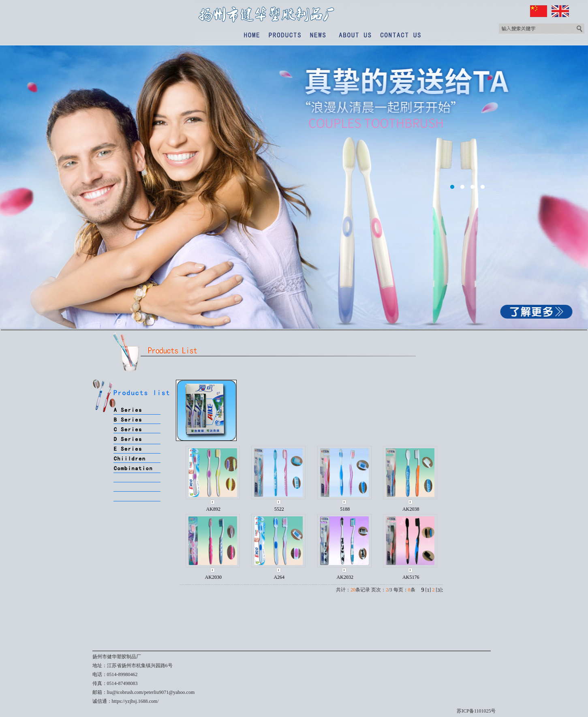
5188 (345, 509)
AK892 (213, 509)
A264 (279, 577)
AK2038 (411, 509)
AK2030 (213, 577)
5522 (279, 509)
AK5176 (411, 577)
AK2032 (345, 577)
